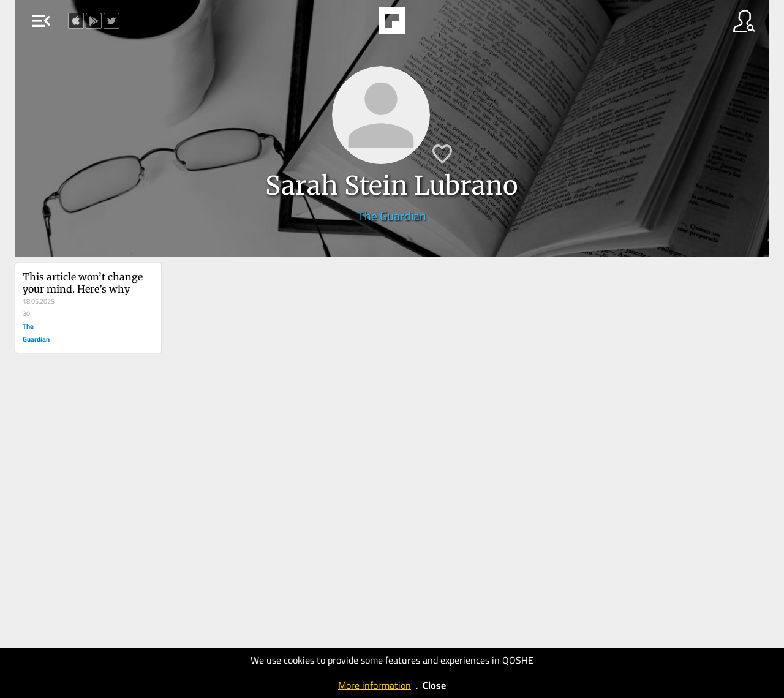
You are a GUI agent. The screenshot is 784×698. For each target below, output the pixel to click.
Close (434, 685)
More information (375, 685)
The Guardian (392, 216)
